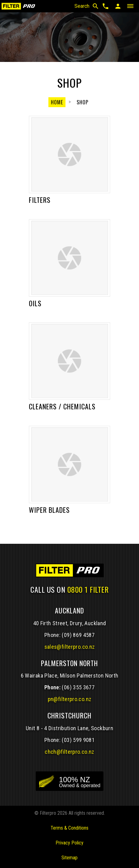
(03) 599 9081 (78, 740)
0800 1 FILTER (88, 589)
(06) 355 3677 (78, 687)
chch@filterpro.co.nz (69, 752)
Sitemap (69, 858)
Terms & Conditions (69, 828)
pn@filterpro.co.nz (70, 699)
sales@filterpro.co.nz (70, 647)
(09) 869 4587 (78, 635)
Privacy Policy (69, 843)
